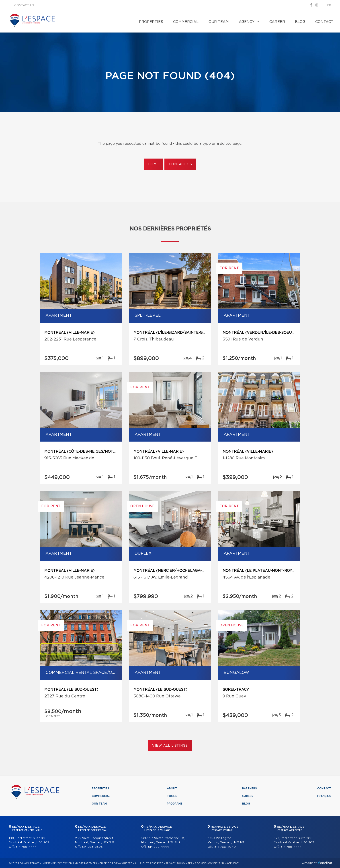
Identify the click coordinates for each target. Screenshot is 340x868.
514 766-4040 (225, 847)
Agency (247, 22)
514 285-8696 (92, 847)
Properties (151, 22)
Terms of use (197, 863)
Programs (175, 804)
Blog (300, 22)
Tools (172, 796)
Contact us (24, 5)
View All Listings (170, 746)
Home (154, 164)
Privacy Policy (175, 863)
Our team (219, 22)
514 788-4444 (26, 847)
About (172, 789)
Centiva (325, 863)
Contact (324, 22)
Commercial (186, 22)
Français (324, 796)
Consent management (223, 863)
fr (329, 5)
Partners (250, 789)
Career (277, 22)
